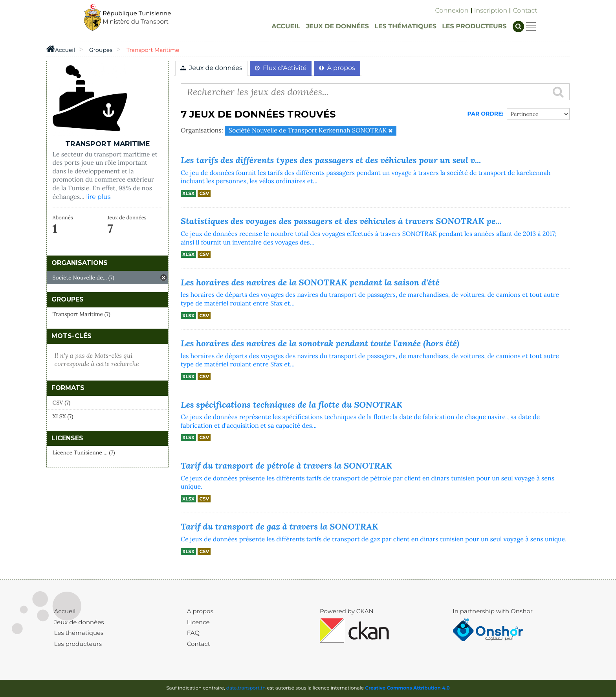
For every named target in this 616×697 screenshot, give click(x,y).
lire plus (98, 197)
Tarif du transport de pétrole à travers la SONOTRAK (286, 465)
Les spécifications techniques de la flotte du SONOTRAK (291, 405)
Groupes (101, 50)
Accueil (65, 611)
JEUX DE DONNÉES (337, 27)
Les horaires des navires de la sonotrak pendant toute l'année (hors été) (320, 343)
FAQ (193, 633)
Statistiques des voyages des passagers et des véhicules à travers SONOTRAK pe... (341, 221)
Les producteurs (78, 644)
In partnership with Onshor (493, 611)
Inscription (491, 11)
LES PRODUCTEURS (474, 27)
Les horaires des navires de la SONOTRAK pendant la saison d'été (310, 282)
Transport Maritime (153, 50)
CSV (204, 193)
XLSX (188, 193)
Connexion (452, 11)
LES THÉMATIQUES (405, 27)
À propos (337, 68)
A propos (200, 611)
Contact (525, 11)
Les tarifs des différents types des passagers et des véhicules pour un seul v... (331, 160)
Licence (198, 622)
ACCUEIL (286, 27)
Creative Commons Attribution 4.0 (407, 688)
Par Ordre (485, 114)
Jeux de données (211, 68)
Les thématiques (79, 633)
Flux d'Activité (281, 68)
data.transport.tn (246, 688)
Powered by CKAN (347, 611)
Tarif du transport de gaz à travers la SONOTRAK (280, 526)
